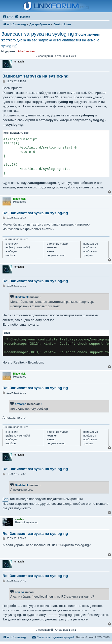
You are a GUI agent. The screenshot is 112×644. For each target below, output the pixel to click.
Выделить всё (19, 133)
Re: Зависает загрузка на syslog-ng (35, 213)
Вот (5, 499)
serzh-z (20, 592)
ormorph (21, 404)
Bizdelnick (22, 297)
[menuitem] (8, 17)
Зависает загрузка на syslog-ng (50, 40)
